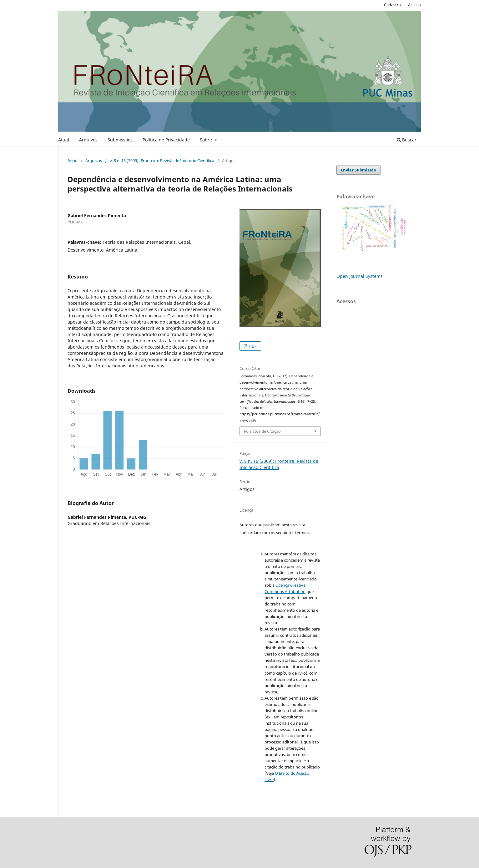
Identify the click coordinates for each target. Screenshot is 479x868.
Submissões (120, 140)
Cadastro (392, 5)
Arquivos (88, 140)
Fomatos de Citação (262, 431)
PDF (252, 346)
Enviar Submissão (358, 170)
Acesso (414, 5)
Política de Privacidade (166, 140)
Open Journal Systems (360, 276)
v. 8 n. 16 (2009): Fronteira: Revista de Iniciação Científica (162, 161)
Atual (64, 140)
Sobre (207, 140)
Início (73, 161)
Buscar (407, 140)
